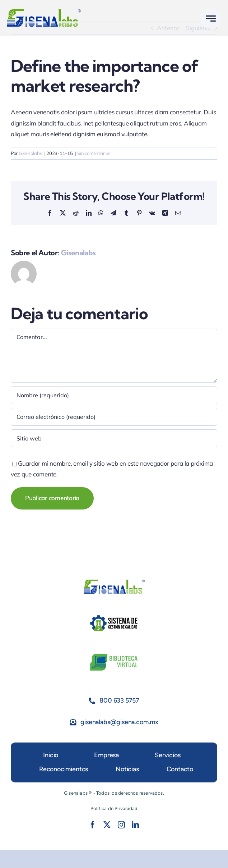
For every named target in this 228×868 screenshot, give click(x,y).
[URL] (114, 438)
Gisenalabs (30, 153)
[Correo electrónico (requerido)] (114, 417)
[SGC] (114, 616)
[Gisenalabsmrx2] (44, 12)
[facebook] (93, 825)
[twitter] (107, 825)
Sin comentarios (94, 153)
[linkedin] (135, 825)
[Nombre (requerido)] (114, 395)
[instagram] (121, 825)
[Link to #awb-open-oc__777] (211, 19)
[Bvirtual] (114, 655)
